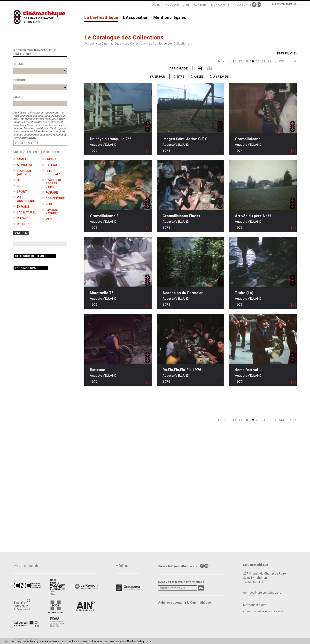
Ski (19, 180)
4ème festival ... (248, 370)
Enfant (51, 159)
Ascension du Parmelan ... (185, 293)
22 (269, 61)
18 (246, 61)
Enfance (23, 207)
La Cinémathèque (101, 18)
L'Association (136, 18)
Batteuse (97, 370)
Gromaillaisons (248, 139)
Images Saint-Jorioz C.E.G (185, 139)
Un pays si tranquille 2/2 (111, 139)
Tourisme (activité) (24, 173)
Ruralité (24, 218)
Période (19, 80)
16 (234, 61)
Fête (20, 186)
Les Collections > (137, 44)
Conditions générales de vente (263, 611)
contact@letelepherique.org (262, 593)
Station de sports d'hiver (54, 183)
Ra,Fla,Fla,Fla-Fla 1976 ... (184, 370)
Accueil (89, 44)
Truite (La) (244, 293)
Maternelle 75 (102, 293)
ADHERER (200, 5)
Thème (18, 64)
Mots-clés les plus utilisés (36, 152)
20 (258, 61)
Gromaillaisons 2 (104, 216)
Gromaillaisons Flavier (181, 216)
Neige (50, 204)
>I (294, 61)
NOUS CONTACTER (177, 5)
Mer (49, 219)
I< (220, 61)
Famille (23, 159)
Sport (22, 192)
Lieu (16, 97)
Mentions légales (170, 18)
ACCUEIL (155, 5)
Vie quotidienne (26, 199)
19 (252, 61)
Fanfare (52, 193)
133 (281, 61)
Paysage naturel (52, 212)
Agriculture (55, 198)
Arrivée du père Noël (253, 216)
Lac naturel (26, 212)
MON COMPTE (220, 5)
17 (240, 61)
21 (263, 61)
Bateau (51, 165)
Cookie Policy (136, 641)
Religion (23, 224)
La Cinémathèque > (111, 44)
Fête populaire (54, 173)
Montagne (25, 165)
